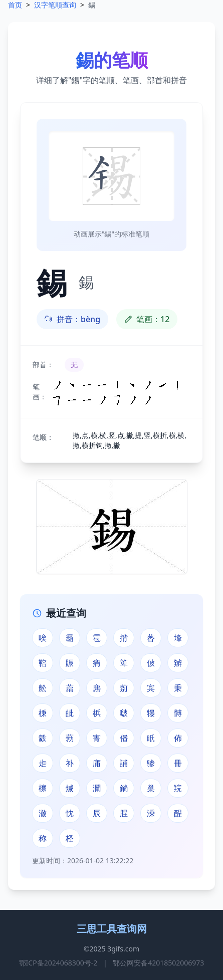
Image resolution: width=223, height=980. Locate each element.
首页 (15, 5)
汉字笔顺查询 (55, 5)
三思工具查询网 (112, 929)
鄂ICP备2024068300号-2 (58, 963)
